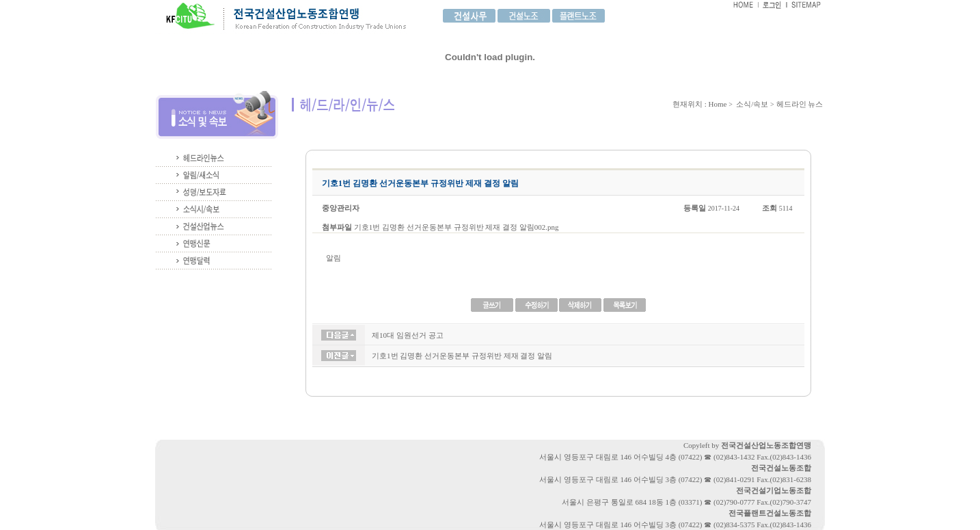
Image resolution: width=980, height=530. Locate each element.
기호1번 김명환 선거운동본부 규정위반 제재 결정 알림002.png (457, 227)
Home (718, 104)
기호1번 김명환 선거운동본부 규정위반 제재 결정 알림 (462, 356)
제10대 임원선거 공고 (408, 335)
